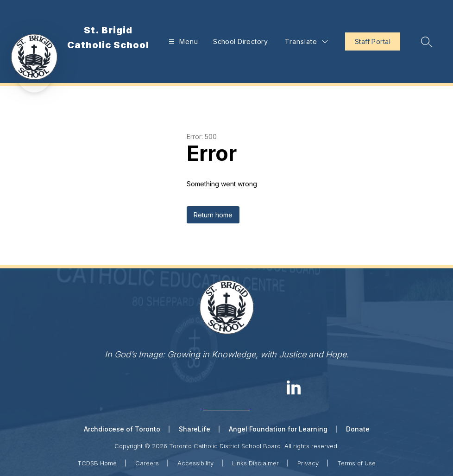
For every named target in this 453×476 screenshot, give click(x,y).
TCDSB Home (97, 463)
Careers (147, 463)
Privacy (308, 463)
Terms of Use (356, 463)
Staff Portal (373, 41)
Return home (213, 215)
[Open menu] (182, 41)
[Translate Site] (306, 41)
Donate (358, 429)
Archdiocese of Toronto (122, 429)
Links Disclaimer (255, 463)
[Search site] (427, 42)
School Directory (240, 41)
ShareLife (195, 429)
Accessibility (195, 463)
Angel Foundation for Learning (278, 429)
